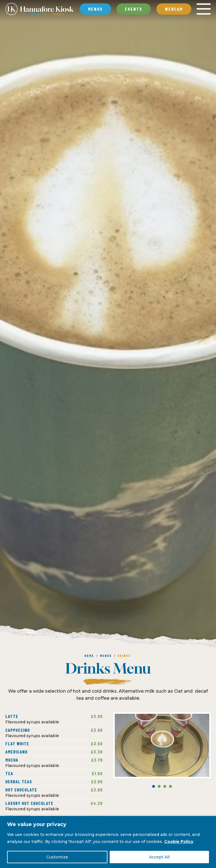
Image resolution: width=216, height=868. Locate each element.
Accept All (159, 857)
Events (134, 9)
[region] (108, 842)
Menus (106, 656)
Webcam (174, 9)
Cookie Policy (179, 842)
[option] (108, 325)
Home (89, 656)
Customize (57, 857)
